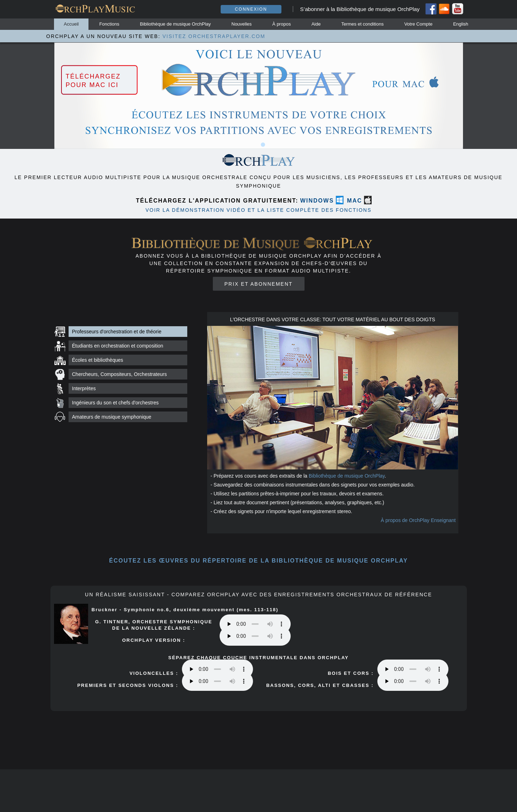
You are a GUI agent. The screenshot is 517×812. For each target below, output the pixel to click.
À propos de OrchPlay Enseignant (418, 520)
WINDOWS (317, 201)
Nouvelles (241, 24)
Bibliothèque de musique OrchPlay (175, 24)
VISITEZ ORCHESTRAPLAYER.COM (214, 36)
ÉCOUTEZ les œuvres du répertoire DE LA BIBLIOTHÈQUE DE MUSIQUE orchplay (258, 561)
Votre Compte (419, 24)
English (461, 24)
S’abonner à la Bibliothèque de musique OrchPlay (360, 9)
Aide (316, 24)
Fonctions (109, 24)
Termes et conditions (362, 24)
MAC (355, 201)
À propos (281, 24)
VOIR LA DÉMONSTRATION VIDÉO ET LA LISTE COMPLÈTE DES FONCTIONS (258, 210)
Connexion (251, 9)
